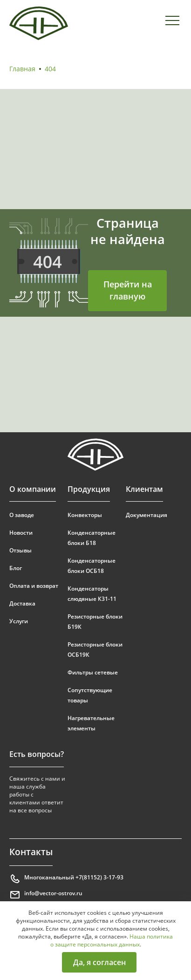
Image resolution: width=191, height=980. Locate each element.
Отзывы (20, 550)
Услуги (19, 621)
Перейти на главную (128, 290)
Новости (21, 533)
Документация (147, 515)
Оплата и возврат (34, 586)
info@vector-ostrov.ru (46, 895)
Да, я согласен (99, 962)
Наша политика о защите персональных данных (112, 940)
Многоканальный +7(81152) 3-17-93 (66, 879)
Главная (22, 69)
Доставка (22, 603)
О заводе (22, 515)
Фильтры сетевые (93, 672)
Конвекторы (85, 515)
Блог (16, 568)
